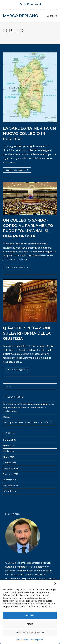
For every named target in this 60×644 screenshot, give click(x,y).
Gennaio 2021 (10, 463)
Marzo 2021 (9, 457)
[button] (55, 584)
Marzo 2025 (9, 446)
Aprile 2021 (8, 451)
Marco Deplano (21, 16)
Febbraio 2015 (10, 491)
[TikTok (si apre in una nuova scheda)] (40, 5)
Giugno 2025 (9, 440)
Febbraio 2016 (10, 480)
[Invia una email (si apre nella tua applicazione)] (36, 5)
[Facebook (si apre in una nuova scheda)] (21, 5)
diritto (22, 36)
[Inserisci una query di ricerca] (30, 387)
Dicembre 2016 (11, 474)
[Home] (4, 36)
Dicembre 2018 (11, 468)
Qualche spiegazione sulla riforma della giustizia (27, 333)
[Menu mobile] (52, 16)
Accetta (30, 615)
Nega (30, 624)
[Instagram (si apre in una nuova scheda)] (24, 5)
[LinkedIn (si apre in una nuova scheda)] (28, 5)
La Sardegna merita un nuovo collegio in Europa (29, 133)
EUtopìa (7, 417)
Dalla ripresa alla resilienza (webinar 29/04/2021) (27, 423)
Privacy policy (36, 640)
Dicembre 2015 (10, 486)
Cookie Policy (22, 640)
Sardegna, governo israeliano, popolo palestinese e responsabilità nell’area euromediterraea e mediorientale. (29, 408)
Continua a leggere (18, 171)
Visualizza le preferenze (30, 632)
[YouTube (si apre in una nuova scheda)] (32, 5)
